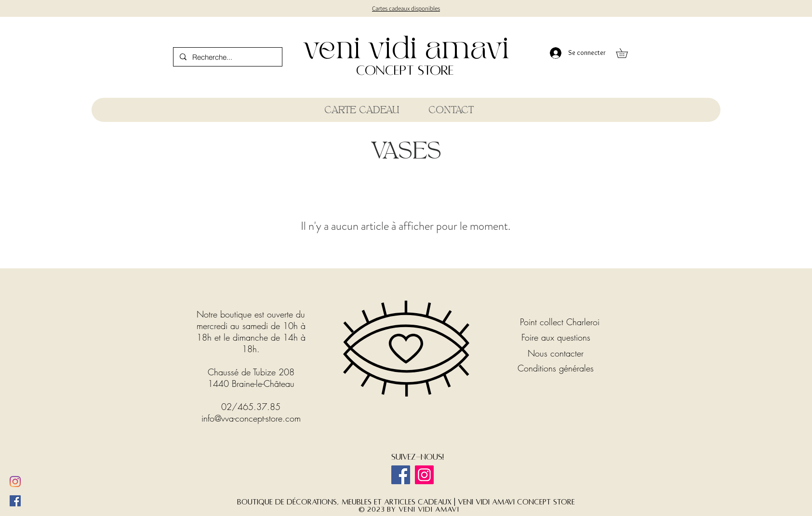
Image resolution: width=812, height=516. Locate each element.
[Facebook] (401, 475)
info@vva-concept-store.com (251, 418)
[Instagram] (424, 475)
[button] (626, 53)
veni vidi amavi (406, 50)
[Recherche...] (227, 57)
